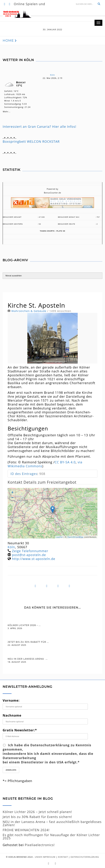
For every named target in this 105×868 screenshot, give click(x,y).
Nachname (12, 715)
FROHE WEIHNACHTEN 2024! (26, 830)
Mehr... (7, 111)
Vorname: (11, 700)
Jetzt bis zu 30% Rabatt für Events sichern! (37, 817)
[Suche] (85, 4)
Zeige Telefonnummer (30, 551)
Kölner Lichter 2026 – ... (24, 625)
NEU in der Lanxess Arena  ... (28, 659)
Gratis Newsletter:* (20, 730)
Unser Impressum (45, 857)
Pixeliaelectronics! (40, 845)
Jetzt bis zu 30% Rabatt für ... (28, 642)
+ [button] (12, 493)
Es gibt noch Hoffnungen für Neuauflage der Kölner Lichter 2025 (51, 837)
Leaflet (59, 537)
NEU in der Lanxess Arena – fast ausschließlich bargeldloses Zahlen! (52, 823)
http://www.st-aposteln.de (34, 559)
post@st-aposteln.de (29, 555)
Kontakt (63, 857)
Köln (53, 75)
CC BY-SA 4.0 (65, 462)
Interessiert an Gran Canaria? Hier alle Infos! (39, 127)
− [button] (12, 498)
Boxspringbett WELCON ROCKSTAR (31, 141)
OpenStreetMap (75, 537)
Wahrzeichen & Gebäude (29, 311)
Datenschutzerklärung (85, 857)
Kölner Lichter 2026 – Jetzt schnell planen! (37, 812)
